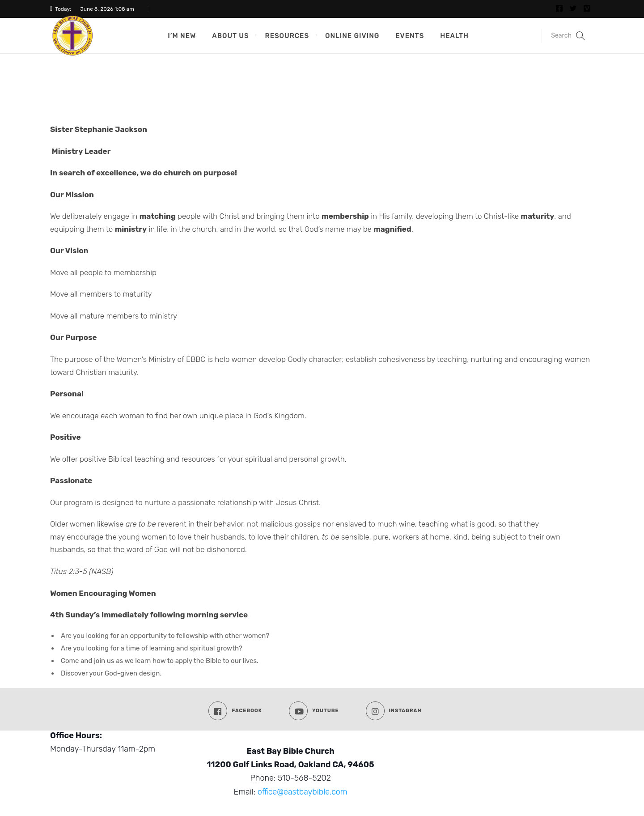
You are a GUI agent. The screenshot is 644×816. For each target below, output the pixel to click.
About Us (230, 36)
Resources (287, 36)
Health (454, 36)
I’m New (182, 36)
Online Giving (352, 36)
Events (410, 36)
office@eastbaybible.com (303, 792)
